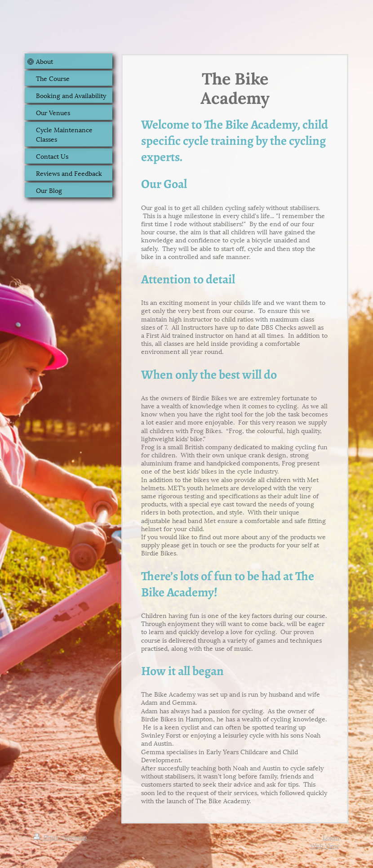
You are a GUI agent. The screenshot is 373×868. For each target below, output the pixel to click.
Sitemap (75, 837)
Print (47, 837)
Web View (325, 845)
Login (331, 837)
